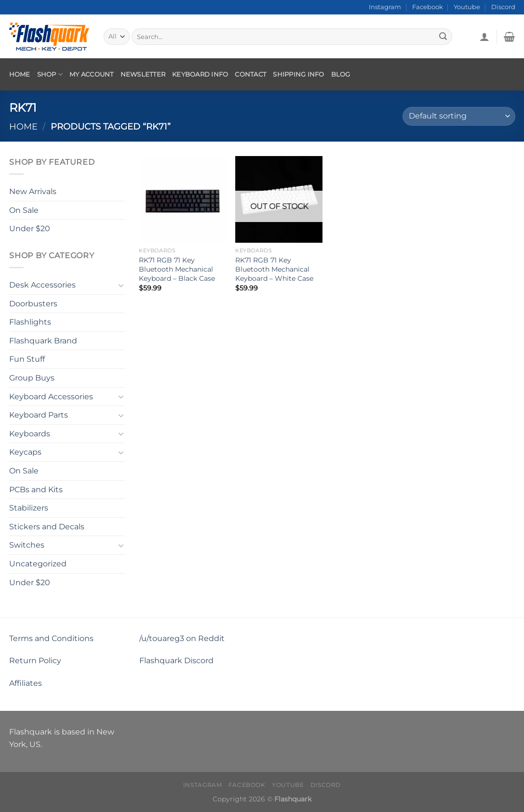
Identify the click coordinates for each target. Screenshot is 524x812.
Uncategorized (38, 564)
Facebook (428, 7)
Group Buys (32, 378)
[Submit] (443, 37)
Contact (250, 74)
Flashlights (30, 322)
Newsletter (143, 74)
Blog (341, 74)
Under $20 (30, 229)
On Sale (24, 210)
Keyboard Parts (39, 415)
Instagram (385, 7)
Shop (50, 74)
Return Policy (35, 661)
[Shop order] (459, 116)
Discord (503, 7)
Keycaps (25, 452)
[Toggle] (121, 285)
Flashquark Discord (176, 661)
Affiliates (26, 683)
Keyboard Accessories (51, 396)
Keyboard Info (200, 74)
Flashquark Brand (43, 341)
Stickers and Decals (47, 527)
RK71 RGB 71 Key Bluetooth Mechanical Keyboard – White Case (274, 269)
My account (92, 74)
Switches (27, 545)
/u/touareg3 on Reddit (182, 638)
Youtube (467, 7)
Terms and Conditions (51, 638)
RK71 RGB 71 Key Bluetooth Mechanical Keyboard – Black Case (177, 269)
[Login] (484, 37)
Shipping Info (298, 74)
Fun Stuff (27, 359)
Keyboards (30, 434)
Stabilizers (29, 508)
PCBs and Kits (36, 489)
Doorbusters (33, 303)
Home (20, 74)
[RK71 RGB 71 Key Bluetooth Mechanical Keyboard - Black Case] (182, 199)
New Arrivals (33, 191)
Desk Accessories (42, 285)
